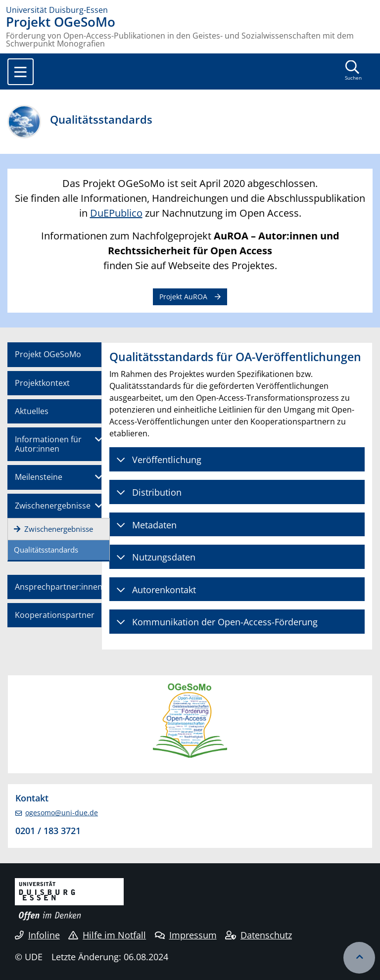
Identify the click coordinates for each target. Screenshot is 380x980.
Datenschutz (259, 935)
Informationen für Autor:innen (48, 444)
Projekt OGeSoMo (48, 354)
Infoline (37, 935)
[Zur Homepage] (190, 10)
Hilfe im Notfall (107, 935)
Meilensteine (39, 477)
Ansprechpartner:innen (59, 587)
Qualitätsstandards (46, 550)
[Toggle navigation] (21, 72)
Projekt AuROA (183, 297)
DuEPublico (116, 213)
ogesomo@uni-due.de (62, 813)
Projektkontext (42, 383)
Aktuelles (32, 411)
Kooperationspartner (55, 615)
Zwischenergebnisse (53, 506)
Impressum (186, 935)
